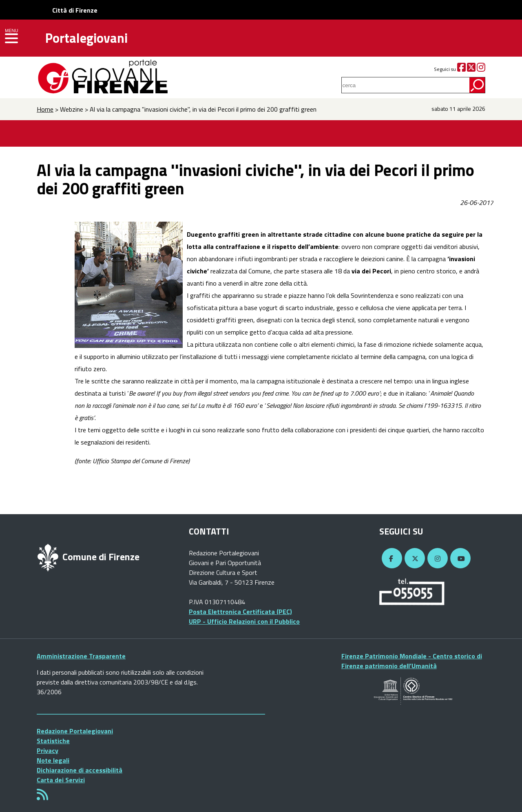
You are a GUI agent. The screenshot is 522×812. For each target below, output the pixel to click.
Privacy (48, 750)
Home (45, 109)
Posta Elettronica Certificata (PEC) (240, 612)
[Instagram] (481, 69)
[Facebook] (461, 69)
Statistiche (53, 741)
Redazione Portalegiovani (75, 731)
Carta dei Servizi (61, 780)
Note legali (53, 760)
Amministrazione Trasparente (81, 656)
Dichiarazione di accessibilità (80, 770)
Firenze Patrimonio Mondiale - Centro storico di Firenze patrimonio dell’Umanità (412, 661)
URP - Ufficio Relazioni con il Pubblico (244, 621)
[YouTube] (459, 559)
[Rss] (42, 797)
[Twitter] (471, 69)
